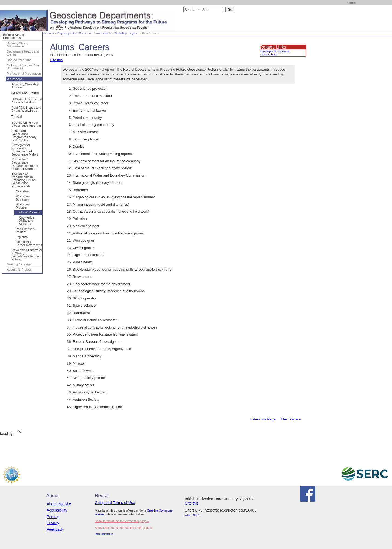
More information (104, 534)
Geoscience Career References (29, 243)
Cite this (56, 60)
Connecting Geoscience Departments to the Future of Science (25, 164)
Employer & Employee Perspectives (275, 53)
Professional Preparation (24, 74)
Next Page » (290, 419)
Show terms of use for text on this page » (122, 521)
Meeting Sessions (19, 264)
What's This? (192, 515)
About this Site (59, 504)
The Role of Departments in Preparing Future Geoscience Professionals (23, 180)
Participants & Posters (25, 230)
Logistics (22, 237)
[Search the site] (204, 10)
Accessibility (57, 510)
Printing (53, 517)
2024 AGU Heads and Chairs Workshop (27, 101)
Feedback (55, 529)
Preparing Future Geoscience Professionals (84, 33)
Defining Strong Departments (18, 45)
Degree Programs (19, 60)
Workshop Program (126, 33)
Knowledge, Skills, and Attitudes (27, 221)
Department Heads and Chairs (23, 53)
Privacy (53, 523)
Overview (22, 191)
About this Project (19, 270)
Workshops (47, 33)
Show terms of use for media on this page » (123, 528)
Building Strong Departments (13, 36)
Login (352, 3)
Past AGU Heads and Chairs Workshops (26, 109)
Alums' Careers (30, 212)
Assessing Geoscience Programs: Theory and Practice (24, 135)
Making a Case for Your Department (23, 67)
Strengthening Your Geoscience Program (26, 124)
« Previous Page (262, 419)
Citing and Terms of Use (115, 503)
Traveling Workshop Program (25, 86)
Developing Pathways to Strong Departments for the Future (27, 255)
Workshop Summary (23, 198)
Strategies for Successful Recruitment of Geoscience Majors (25, 150)
